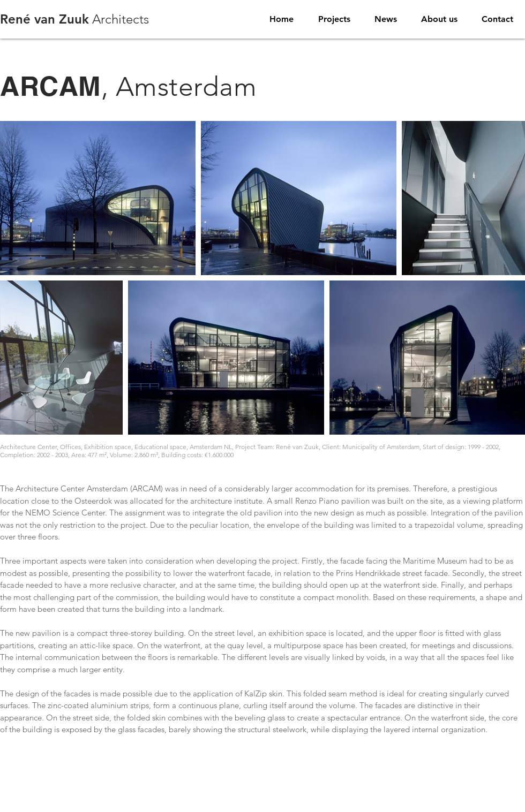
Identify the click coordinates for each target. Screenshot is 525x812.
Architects (74, 19)
